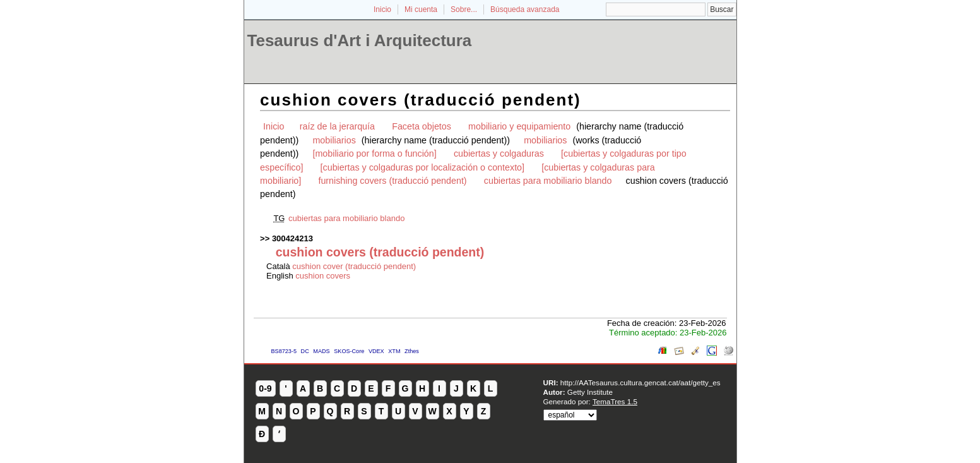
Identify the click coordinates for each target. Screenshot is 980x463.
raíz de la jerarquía (337, 126)
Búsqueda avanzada (525, 9)
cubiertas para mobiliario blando (548, 181)
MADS (321, 351)
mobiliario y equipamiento (519, 126)
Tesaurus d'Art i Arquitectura (360, 40)
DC (305, 351)
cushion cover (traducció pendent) (354, 266)
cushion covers (323, 276)
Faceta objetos (422, 126)
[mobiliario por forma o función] (374, 153)
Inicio (382, 9)
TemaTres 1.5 (615, 401)
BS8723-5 (284, 351)
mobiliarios (334, 140)
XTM (394, 351)
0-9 (265, 388)
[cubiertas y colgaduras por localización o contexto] (422, 167)
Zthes (412, 351)
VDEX (376, 351)
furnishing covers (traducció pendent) (392, 181)
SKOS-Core (349, 351)
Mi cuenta (421, 9)
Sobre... (464, 9)
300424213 (292, 238)
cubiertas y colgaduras (499, 153)
